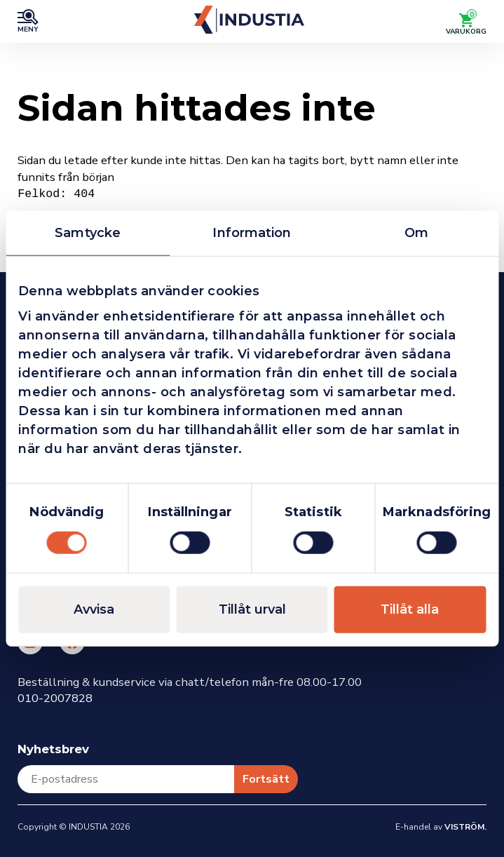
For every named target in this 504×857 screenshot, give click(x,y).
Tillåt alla (410, 609)
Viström (464, 827)
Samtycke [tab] (88, 233)
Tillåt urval (252, 609)
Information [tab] (252, 233)
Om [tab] (416, 233)
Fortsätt (266, 779)
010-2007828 (55, 698)
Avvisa (94, 609)
